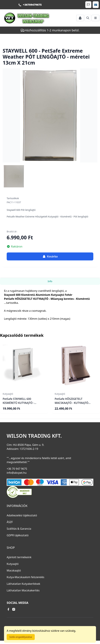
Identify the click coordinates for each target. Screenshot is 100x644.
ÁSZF (10, 522)
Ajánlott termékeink (19, 557)
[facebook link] (8, 609)
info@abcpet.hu (17, 473)
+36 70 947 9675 (17, 469)
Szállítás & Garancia (19, 529)
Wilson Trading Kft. (34, 436)
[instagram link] (14, 609)
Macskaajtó (14, 570)
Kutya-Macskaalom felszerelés (25, 577)
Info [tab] (50, 281)
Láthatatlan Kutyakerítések (23, 584)
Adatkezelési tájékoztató (22, 515)
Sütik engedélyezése (21, 637)
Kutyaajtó (13, 564)
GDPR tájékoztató (18, 535)
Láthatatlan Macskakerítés (23, 590)
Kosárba (50, 256)
